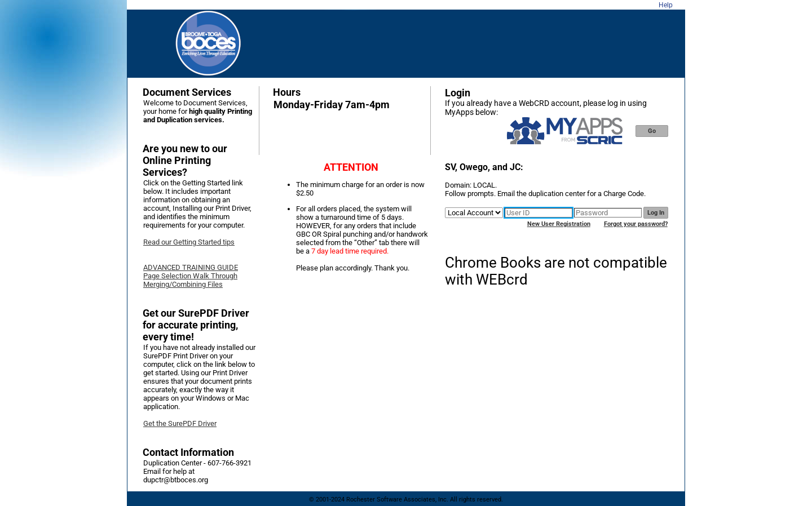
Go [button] (652, 131)
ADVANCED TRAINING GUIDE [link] (191, 267)
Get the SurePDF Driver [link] (180, 423)
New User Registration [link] (559, 224)
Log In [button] (656, 213)
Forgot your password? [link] (636, 224)
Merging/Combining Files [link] (183, 284)
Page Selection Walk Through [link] (190, 276)
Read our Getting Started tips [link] (189, 242)
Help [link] (666, 5)
